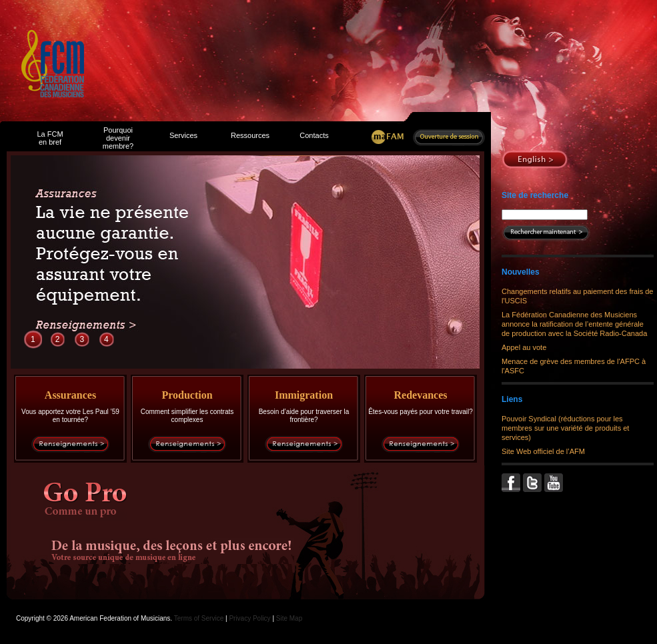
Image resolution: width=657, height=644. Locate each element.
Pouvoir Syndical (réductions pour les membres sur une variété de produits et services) (565, 428)
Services (183, 135)
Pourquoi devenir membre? (118, 138)
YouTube (555, 483)
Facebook (512, 483)
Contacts (314, 135)
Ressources (250, 135)
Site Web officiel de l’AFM (543, 451)
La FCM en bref (50, 138)
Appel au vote (524, 347)
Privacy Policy (249, 618)
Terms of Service (199, 618)
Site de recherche (535, 195)
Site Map (289, 618)
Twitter (534, 483)
